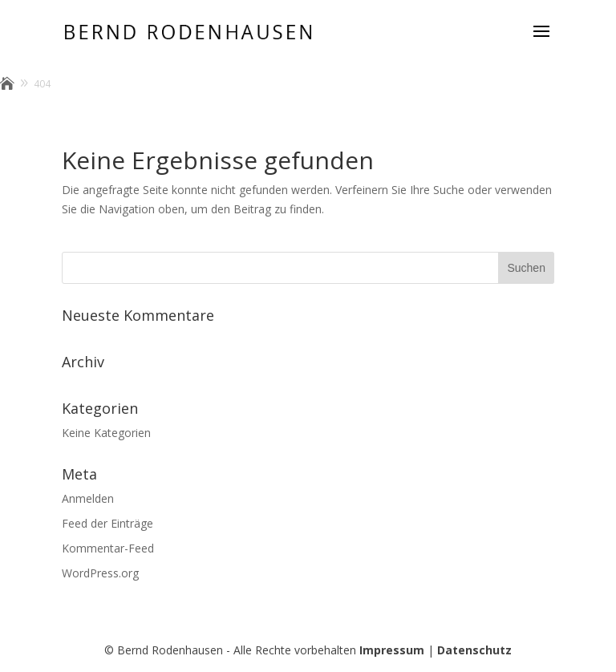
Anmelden (88, 498)
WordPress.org (100, 573)
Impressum (392, 650)
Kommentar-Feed (108, 548)
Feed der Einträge (107, 523)
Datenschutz (474, 650)
